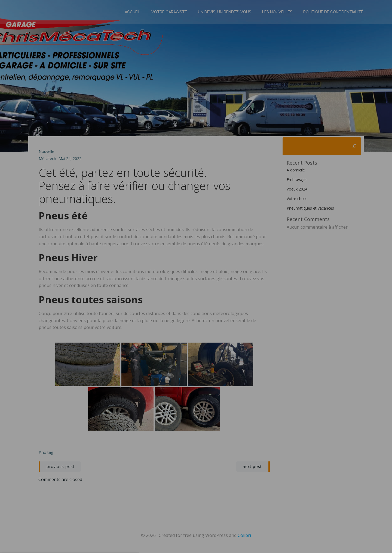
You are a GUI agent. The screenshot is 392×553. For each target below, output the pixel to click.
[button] (196, 315)
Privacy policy (196, 340)
